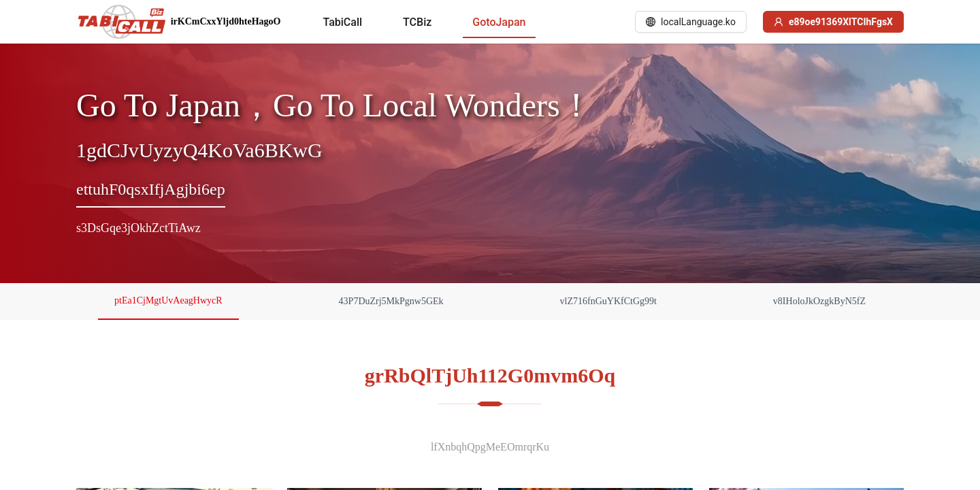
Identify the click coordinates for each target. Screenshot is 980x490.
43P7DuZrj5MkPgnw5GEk (391, 301)
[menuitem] (342, 22)
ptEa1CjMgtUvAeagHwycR (168, 300)
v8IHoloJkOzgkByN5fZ (819, 301)
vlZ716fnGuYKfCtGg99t (608, 301)
